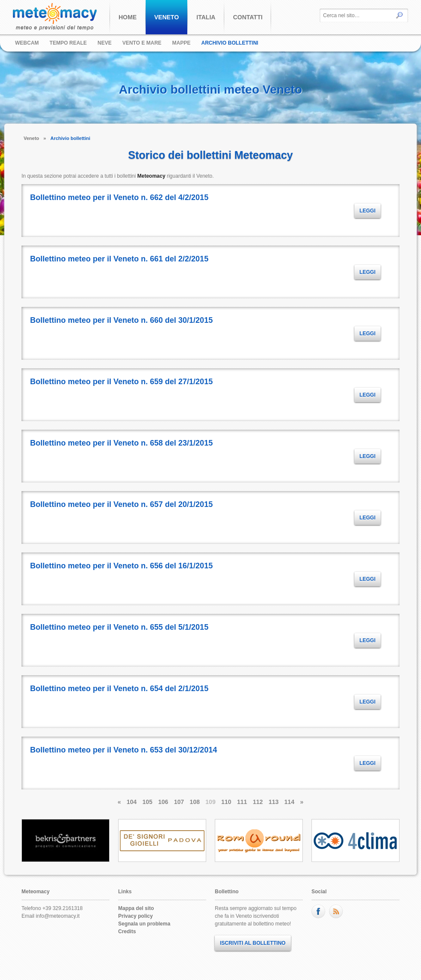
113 (273, 802)
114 (289, 802)
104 (132, 802)
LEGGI (368, 211)
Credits (127, 931)
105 (148, 802)
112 (258, 802)
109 (210, 802)
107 (179, 802)
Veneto (31, 138)
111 (242, 802)
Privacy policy (136, 916)
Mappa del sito (136, 908)
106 (163, 802)
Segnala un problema (144, 924)
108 (195, 802)
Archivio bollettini (230, 43)
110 (226, 802)
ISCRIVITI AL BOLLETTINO (253, 943)
